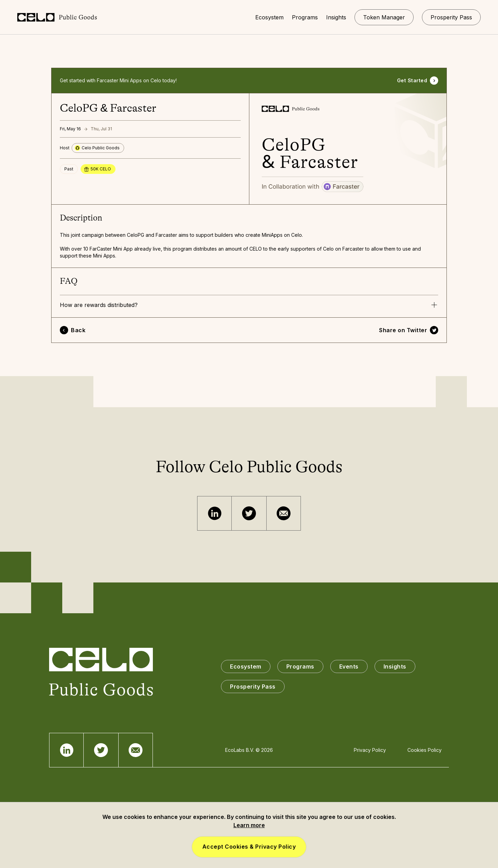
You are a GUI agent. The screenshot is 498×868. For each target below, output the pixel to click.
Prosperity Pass (253, 687)
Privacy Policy (370, 750)
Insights (395, 666)
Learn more (249, 825)
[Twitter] (249, 513)
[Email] (284, 513)
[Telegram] (214, 513)
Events (349, 666)
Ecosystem (246, 666)
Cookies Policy (425, 750)
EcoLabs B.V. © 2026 (249, 750)
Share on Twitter (403, 330)
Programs (300, 666)
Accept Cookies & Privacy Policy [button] (249, 847)
